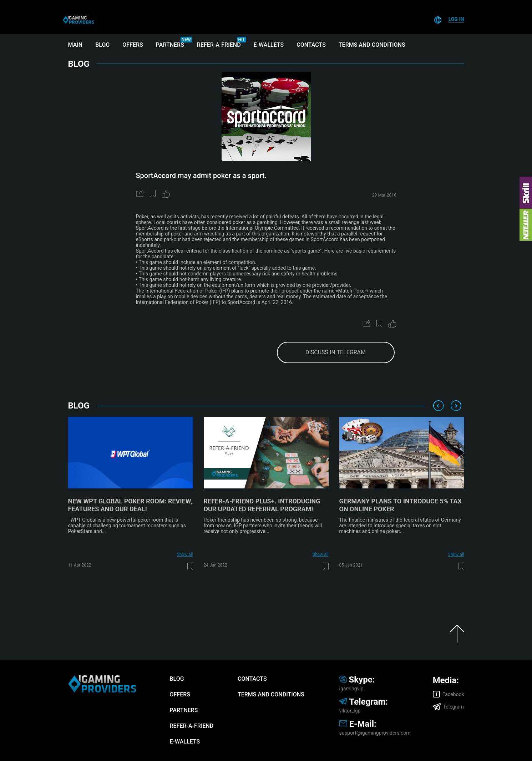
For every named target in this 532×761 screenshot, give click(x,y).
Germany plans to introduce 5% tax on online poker (401, 505)
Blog (102, 45)
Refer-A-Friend (219, 45)
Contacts (311, 45)
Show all (185, 554)
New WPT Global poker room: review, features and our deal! (130, 505)
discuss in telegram (336, 352)
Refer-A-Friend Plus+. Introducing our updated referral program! (262, 505)
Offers (133, 45)
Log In (456, 19)
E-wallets (269, 45)
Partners (170, 45)
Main (75, 45)
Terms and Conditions (372, 45)
